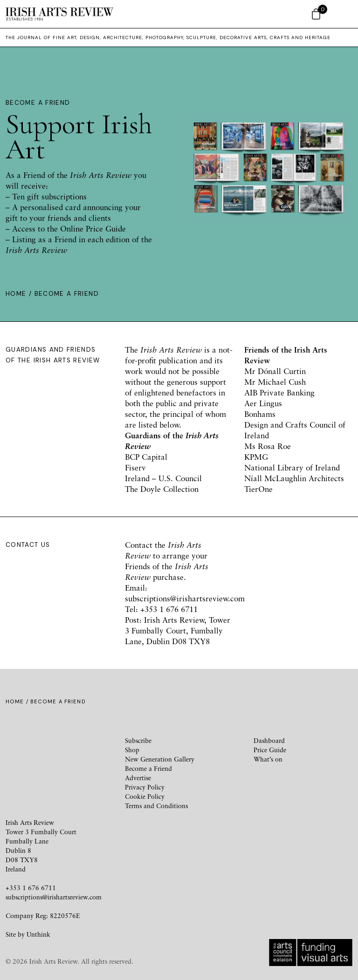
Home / (20, 294)
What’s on (268, 759)
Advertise (138, 778)
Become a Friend (148, 768)
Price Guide (270, 750)
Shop (132, 750)
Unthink (38, 934)
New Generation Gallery (160, 759)
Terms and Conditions (156, 806)
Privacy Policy (145, 787)
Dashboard (269, 740)
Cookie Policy (145, 796)
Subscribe (138, 740)
